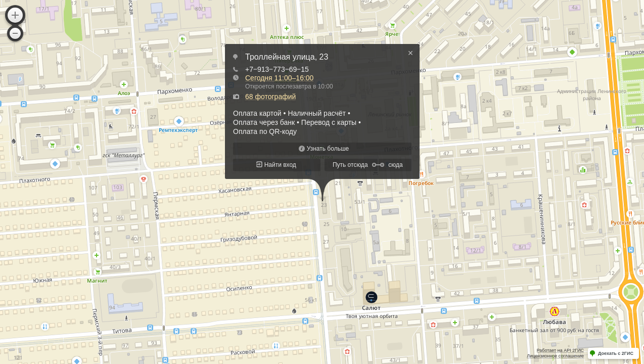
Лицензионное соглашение (555, 356)
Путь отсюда (350, 165)
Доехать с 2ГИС (616, 353)
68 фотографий (270, 97)
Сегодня (279, 78)
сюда (395, 165)
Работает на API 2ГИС (560, 350)
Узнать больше (328, 149)
